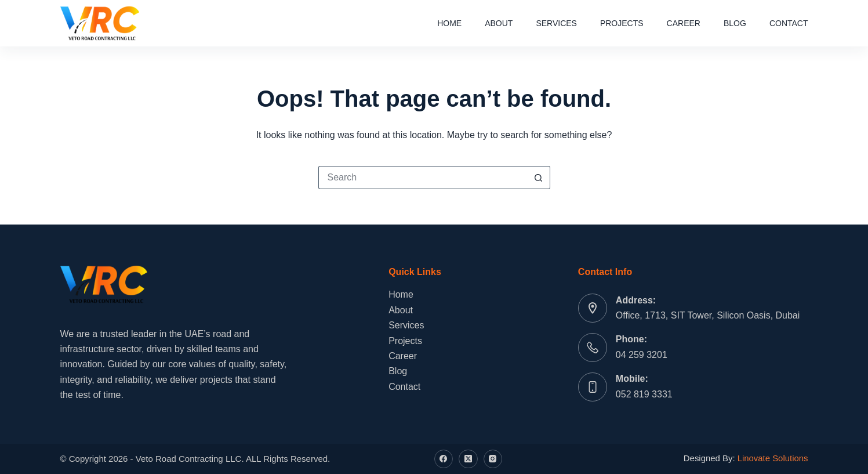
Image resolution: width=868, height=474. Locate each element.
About (499, 23)
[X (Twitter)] (468, 459)
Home (449, 23)
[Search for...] (423, 178)
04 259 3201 (642, 355)
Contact (789, 23)
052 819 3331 (644, 394)
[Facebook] (444, 459)
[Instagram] (493, 459)
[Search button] (539, 178)
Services (556, 23)
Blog (735, 23)
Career (684, 23)
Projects (622, 23)
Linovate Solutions (773, 458)
